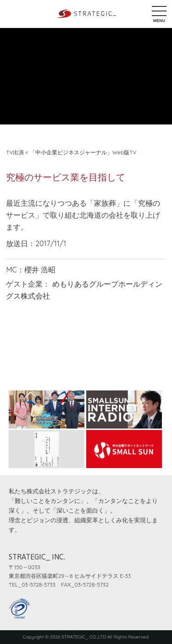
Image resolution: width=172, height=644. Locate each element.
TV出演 (15, 152)
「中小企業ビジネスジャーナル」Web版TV (83, 152)
